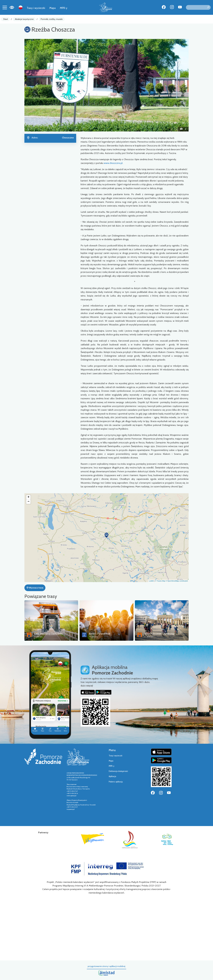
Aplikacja (112, 776)
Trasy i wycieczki (36, 8)
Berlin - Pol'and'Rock (100, 634)
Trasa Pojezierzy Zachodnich (48, 634)
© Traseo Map (160, 581)
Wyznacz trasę (35, 588)
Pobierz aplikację (116, 782)
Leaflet (151, 581)
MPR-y (64, 8)
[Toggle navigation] (5, 7)
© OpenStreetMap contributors (177, 581)
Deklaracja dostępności (118, 771)
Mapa (53, 8)
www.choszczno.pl (113, 163)
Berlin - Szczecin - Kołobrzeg (159, 634)
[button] (37, 85)
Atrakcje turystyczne (24, 19)
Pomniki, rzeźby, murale (52, 19)
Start (6, 19)
